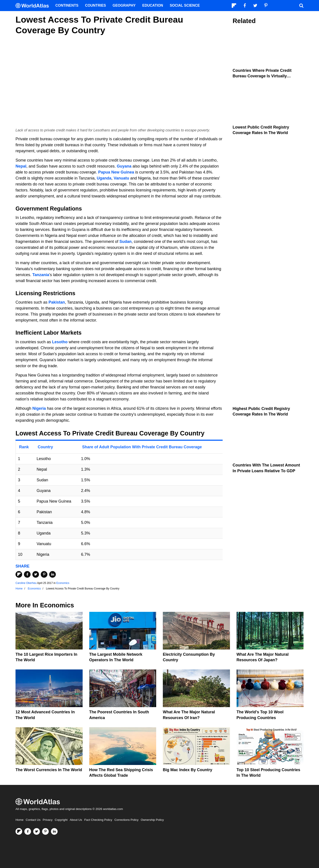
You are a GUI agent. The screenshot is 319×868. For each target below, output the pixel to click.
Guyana (124, 166)
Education (153, 5)
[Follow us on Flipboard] (19, 831)
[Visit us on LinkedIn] (54, 831)
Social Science (185, 5)
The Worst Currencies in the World (49, 770)
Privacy (48, 820)
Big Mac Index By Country (188, 770)
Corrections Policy (126, 820)
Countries (95, 5)
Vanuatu (121, 178)
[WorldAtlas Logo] (34, 6)
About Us (76, 820)
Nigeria (39, 408)
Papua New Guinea (116, 172)
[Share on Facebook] (27, 574)
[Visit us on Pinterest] (45, 831)
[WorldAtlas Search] (301, 6)
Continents (67, 5)
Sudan (125, 242)
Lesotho (60, 342)
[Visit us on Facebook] (28, 831)
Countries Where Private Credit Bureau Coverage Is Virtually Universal (262, 76)
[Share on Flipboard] (19, 574)
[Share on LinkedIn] (53, 574)
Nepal (21, 166)
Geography (124, 5)
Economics (63, 583)
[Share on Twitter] (36, 574)
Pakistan (57, 302)
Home (19, 820)
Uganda (104, 178)
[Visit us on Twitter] (37, 831)
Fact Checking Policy (98, 820)
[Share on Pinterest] (44, 574)
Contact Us (33, 820)
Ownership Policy (152, 820)
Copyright (61, 820)
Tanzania (41, 275)
